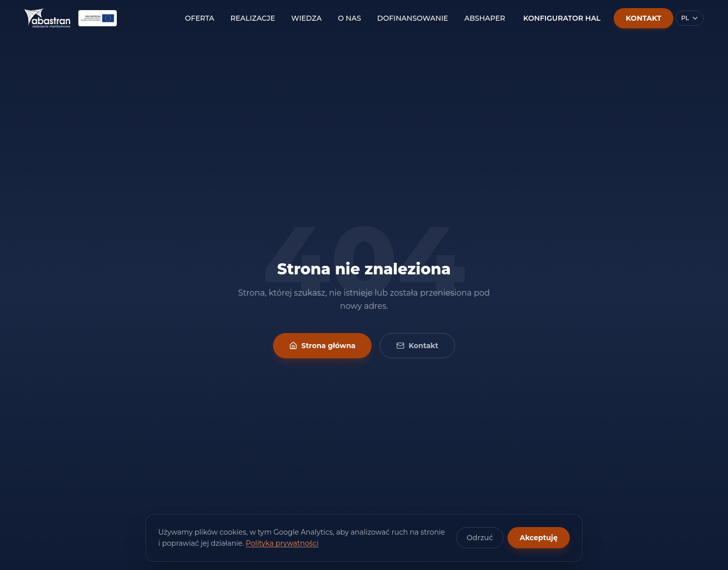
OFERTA (200, 18)
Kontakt (417, 346)
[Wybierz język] (690, 18)
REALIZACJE (253, 18)
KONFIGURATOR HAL (562, 18)
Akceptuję (539, 538)
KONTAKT (644, 18)
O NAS (349, 18)
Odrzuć (480, 538)
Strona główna (322, 346)
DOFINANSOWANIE (413, 18)
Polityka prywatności (282, 543)
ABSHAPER (485, 18)
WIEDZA (306, 18)
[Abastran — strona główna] (47, 18)
